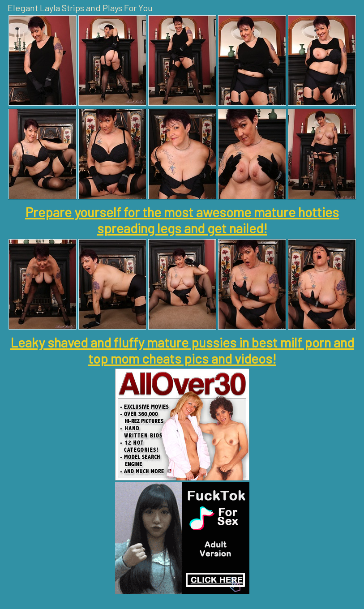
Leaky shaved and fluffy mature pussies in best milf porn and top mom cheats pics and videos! (182, 350)
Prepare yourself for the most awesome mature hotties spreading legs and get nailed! (182, 220)
